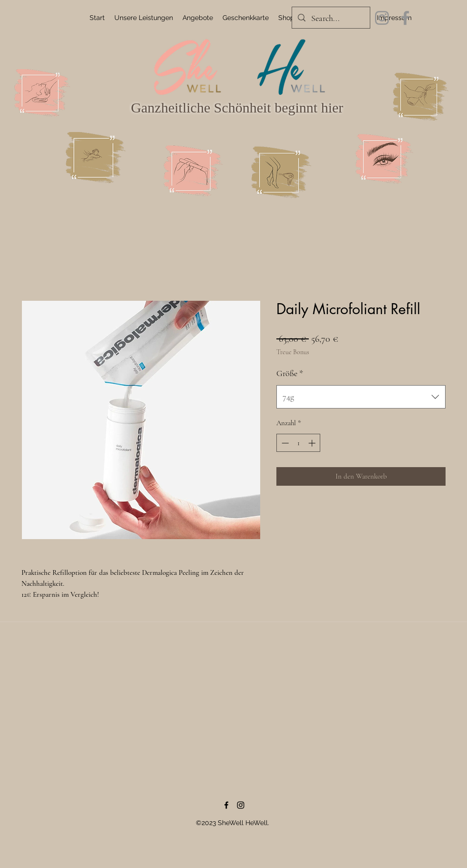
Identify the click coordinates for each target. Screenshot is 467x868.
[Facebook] (405, 18)
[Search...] (330, 19)
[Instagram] (382, 18)
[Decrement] (284, 443)
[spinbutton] (299, 443)
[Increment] (313, 443)
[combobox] (361, 397)
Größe (290, 373)
